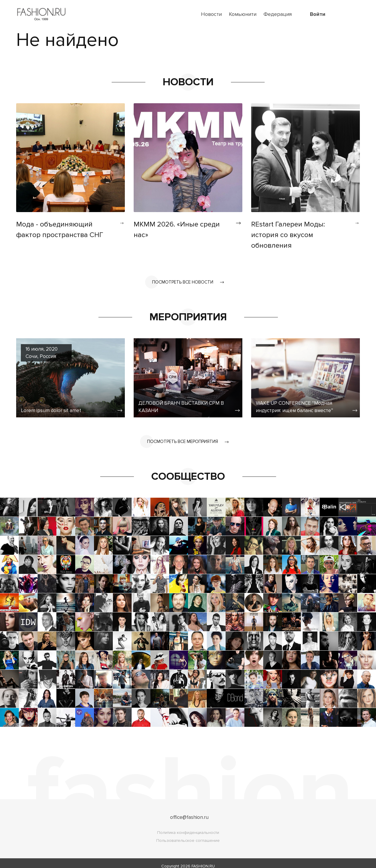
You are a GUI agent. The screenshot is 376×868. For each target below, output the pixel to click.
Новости (211, 14)
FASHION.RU (203, 860)
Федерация (278, 14)
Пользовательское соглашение (188, 835)
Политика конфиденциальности (188, 827)
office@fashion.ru (189, 811)
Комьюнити (243, 14)
